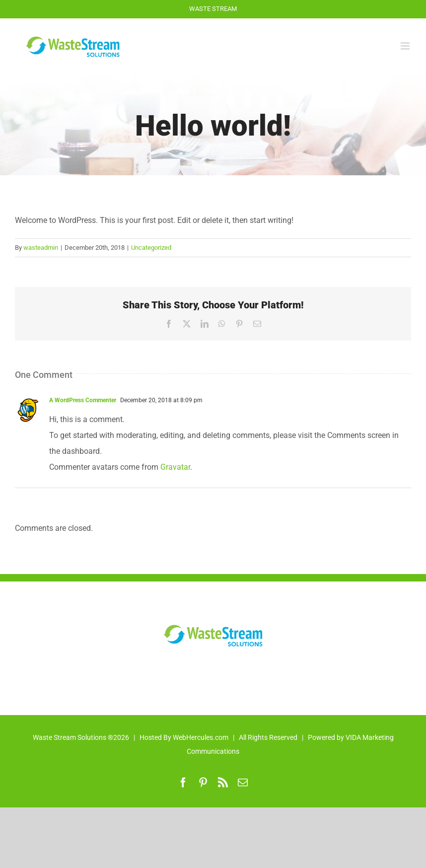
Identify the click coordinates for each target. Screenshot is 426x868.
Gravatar (175, 467)
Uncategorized (151, 248)
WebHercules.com (201, 737)
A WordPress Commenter (83, 400)
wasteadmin (41, 248)
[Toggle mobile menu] (406, 46)
